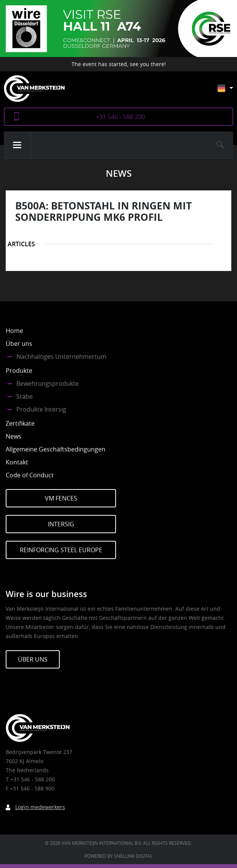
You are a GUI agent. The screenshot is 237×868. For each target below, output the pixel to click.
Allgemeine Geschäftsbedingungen (56, 449)
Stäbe (25, 396)
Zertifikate (20, 423)
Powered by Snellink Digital (118, 856)
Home (14, 331)
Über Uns (33, 659)
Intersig (61, 524)
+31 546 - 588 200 (120, 117)
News (14, 436)
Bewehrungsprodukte (48, 383)
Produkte (19, 371)
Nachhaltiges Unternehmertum (61, 356)
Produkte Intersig (41, 409)
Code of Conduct (30, 475)
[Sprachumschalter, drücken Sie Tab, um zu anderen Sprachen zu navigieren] (231, 92)
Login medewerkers (40, 807)
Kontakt (17, 462)
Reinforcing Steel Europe (61, 550)
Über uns (19, 344)
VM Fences (61, 498)
